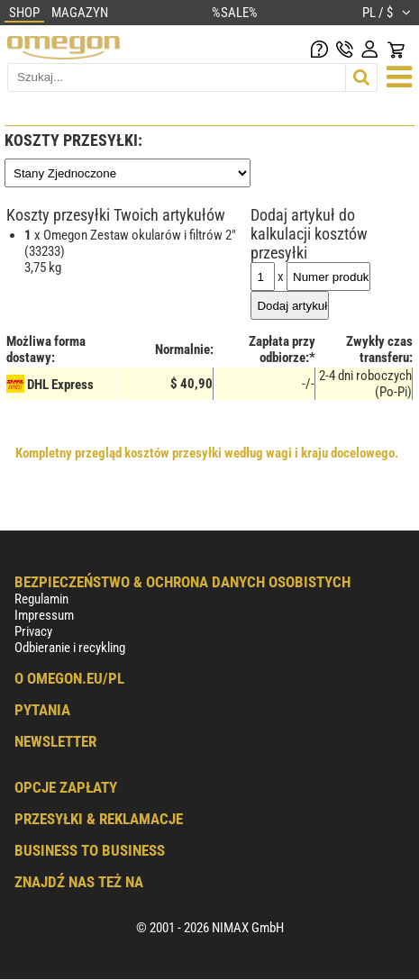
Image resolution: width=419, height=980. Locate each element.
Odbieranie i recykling (70, 648)
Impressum (44, 615)
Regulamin (41, 599)
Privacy (33, 631)
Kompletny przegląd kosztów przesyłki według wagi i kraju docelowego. (207, 453)
